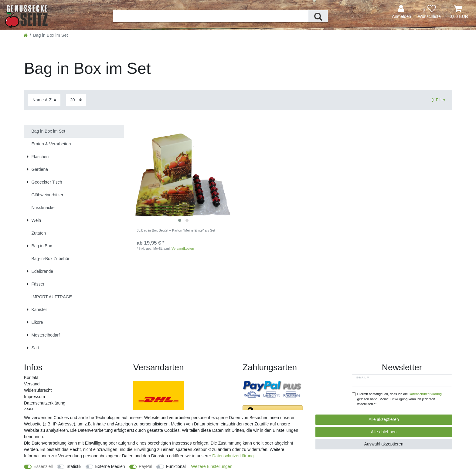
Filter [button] (438, 100)
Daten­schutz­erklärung (45, 403)
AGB (29, 409)
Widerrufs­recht (38, 390)
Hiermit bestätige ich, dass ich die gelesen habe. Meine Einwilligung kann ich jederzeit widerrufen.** (400, 399)
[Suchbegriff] (211, 16)
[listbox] (183, 175)
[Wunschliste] (429, 12)
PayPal (145, 466)
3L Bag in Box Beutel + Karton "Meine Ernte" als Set (176, 230)
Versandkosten (183, 249)
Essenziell (43, 466)
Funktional (176, 466)
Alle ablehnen (384, 432)
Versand (32, 384)
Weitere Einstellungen (212, 466)
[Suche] (318, 16)
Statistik (74, 466)
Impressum (34, 397)
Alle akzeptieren (384, 419)
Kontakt (31, 378)
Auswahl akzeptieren (384, 444)
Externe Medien (110, 466)
